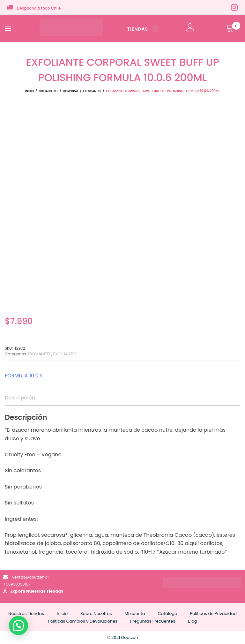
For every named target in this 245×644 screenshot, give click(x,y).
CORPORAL (71, 91)
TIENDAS (143, 29)
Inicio (30, 91)
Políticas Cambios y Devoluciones (83, 621)
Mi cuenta (135, 614)
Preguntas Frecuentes (153, 621)
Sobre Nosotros (96, 614)
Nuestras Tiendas (45, 591)
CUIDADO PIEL (48, 91)
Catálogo (167, 614)
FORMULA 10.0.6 (24, 376)
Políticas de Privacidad (213, 614)
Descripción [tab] (20, 398)
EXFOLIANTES (92, 91)
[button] (19, 625)
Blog (192, 621)
